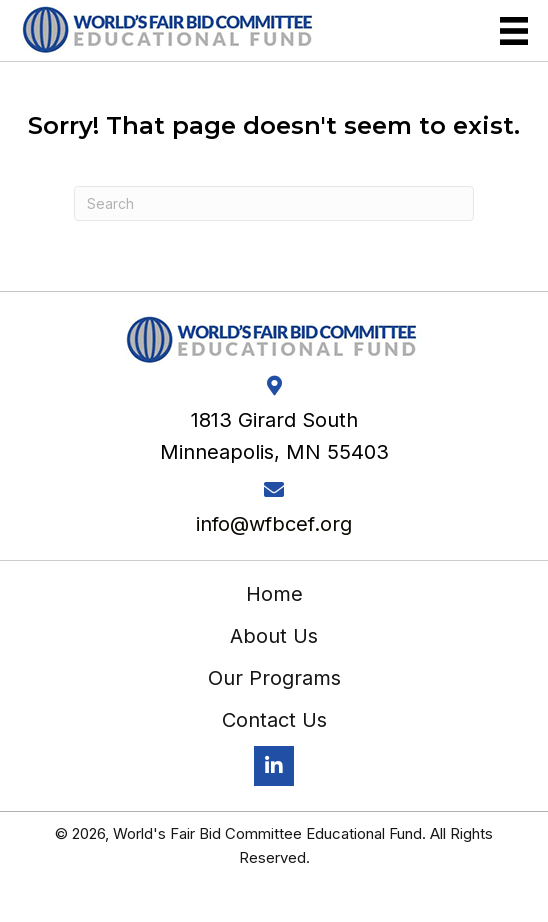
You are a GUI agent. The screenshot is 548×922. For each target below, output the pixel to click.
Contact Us (274, 720)
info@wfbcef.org (274, 524)
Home (274, 594)
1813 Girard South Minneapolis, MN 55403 (274, 436)
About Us (274, 636)
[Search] (274, 203)
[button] (274, 766)
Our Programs (274, 678)
